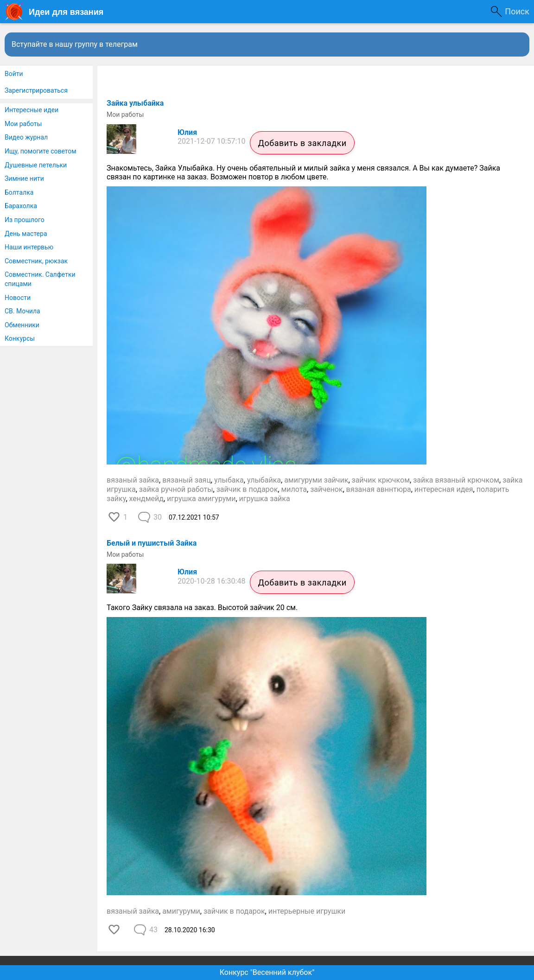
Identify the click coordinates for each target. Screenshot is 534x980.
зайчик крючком (381, 480)
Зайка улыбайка (135, 103)
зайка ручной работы (176, 489)
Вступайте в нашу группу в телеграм (75, 44)
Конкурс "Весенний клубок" (267, 972)
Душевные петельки (36, 165)
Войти (14, 74)
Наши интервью (29, 247)
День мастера (26, 234)
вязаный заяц (187, 480)
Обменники (22, 325)
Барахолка (21, 206)
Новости (18, 298)
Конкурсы (20, 338)
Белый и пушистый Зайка (152, 543)
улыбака (229, 480)
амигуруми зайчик (316, 480)
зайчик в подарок (247, 489)
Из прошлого (25, 220)
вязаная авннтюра (379, 489)
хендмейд (146, 499)
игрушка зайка (265, 499)
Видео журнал (26, 137)
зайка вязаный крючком (456, 480)
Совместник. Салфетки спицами (40, 279)
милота (294, 489)
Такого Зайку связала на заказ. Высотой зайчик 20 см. (202, 608)
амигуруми (181, 911)
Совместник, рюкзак (36, 261)
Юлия (187, 132)
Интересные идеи (32, 110)
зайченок (326, 489)
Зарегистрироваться (36, 90)
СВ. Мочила (22, 311)
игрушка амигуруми (201, 499)
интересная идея (444, 489)
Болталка (19, 192)
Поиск (517, 11)
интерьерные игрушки (307, 911)
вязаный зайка (133, 480)
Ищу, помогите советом (41, 151)
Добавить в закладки (302, 143)
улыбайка (264, 480)
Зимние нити (24, 178)
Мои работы (23, 124)
